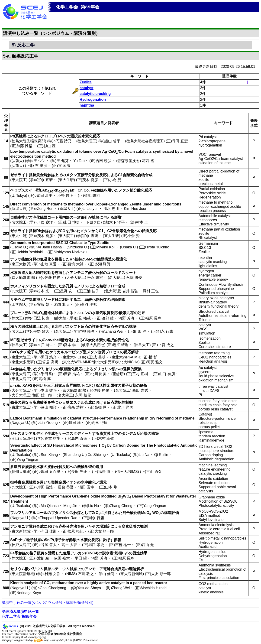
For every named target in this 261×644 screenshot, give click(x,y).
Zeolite (86, 82)
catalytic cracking (95, 94)
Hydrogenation (93, 99)
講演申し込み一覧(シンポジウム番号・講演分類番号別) (48, 603)
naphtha (87, 105)
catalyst (87, 88)
